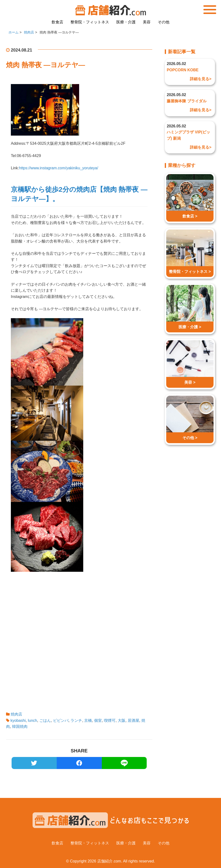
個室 (98, 720)
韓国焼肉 (20, 727)
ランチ (76, 720)
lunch (33, 720)
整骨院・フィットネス (90, 22)
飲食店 (57, 22)
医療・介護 (126, 22)
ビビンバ (61, 720)
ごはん (45, 720)
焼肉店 (16, 714)
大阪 (122, 720)
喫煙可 (110, 720)
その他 (164, 22)
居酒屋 (133, 720)
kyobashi (18, 720)
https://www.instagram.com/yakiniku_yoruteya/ (59, 168)
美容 (147, 22)
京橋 (88, 720)
